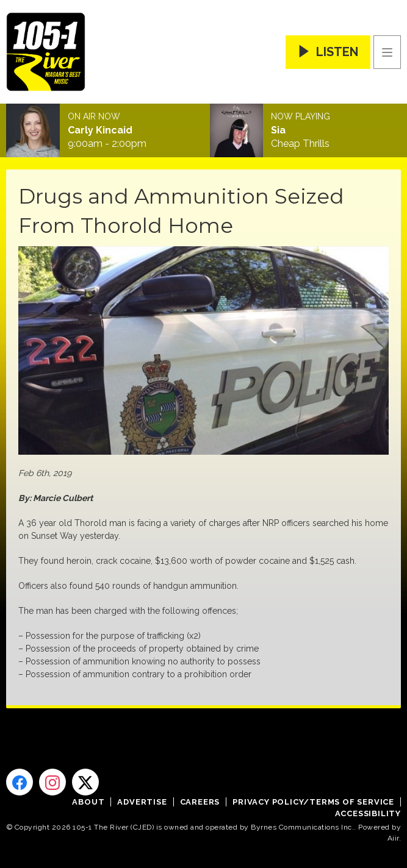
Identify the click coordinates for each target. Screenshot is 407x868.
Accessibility (368, 813)
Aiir (393, 838)
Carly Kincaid (100, 130)
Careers (200, 802)
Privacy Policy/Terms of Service (313, 802)
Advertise (142, 802)
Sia (278, 130)
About (88, 802)
